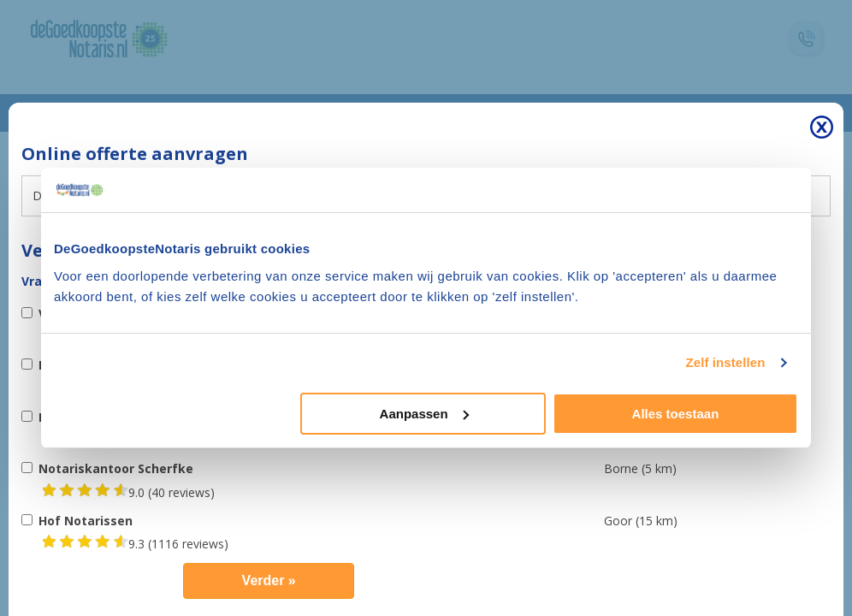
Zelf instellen (725, 362)
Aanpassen (424, 414)
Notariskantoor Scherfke (116, 468)
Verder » (269, 580)
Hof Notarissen (86, 521)
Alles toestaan (676, 414)
